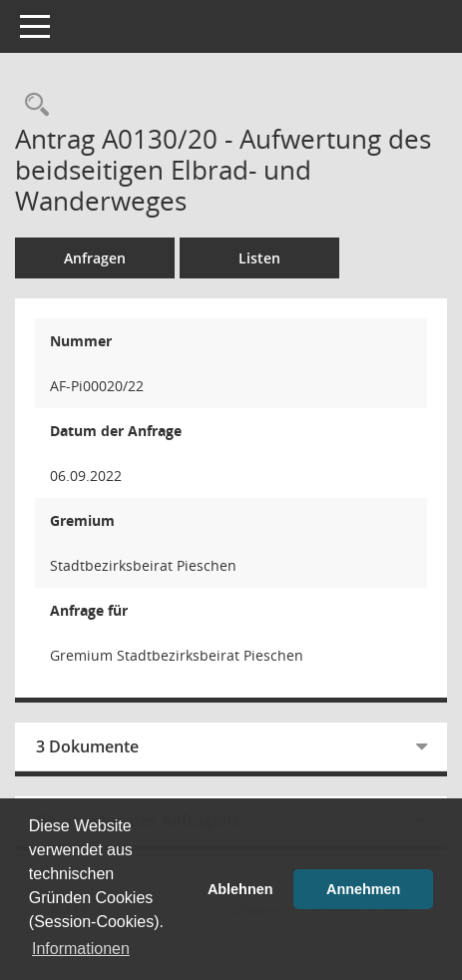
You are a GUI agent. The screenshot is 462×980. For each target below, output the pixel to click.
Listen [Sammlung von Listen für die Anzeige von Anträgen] (259, 258)
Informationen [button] (81, 949)
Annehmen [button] (363, 889)
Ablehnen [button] (240, 889)
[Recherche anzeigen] (32, 105)
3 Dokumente (87, 746)
